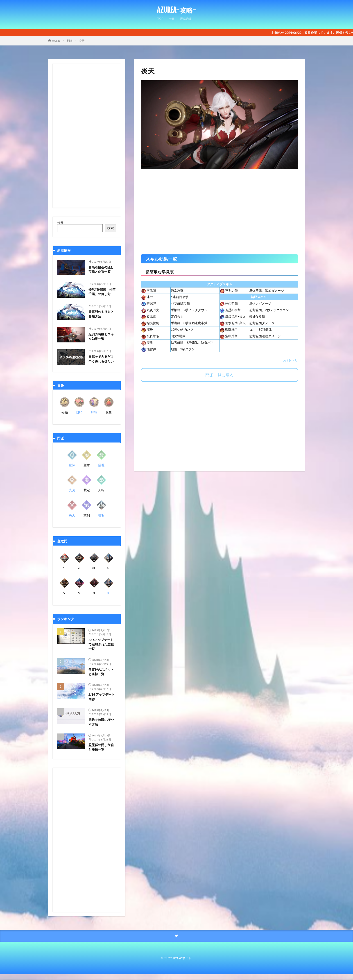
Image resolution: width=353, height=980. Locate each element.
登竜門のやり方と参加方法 (102, 315)
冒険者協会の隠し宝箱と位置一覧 (102, 270)
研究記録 (186, 21)
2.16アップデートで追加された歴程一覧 (102, 645)
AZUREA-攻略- (177, 10)
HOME (56, 41)
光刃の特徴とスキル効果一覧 (102, 337)
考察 (171, 21)
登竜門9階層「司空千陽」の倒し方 (102, 292)
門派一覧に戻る (219, 375)
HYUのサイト (182, 963)
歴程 (94, 412)
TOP (160, 21)
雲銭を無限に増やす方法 (102, 726)
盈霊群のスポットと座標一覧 (102, 674)
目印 (79, 412)
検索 (60, 223)
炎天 (82, 41)
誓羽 (101, 515)
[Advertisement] (219, 214)
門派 (70, 41)
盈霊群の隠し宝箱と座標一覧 (102, 752)
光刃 (72, 490)
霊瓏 (101, 465)
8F (109, 593)
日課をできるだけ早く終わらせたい (102, 359)
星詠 (72, 465)
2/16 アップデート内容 (101, 700)
